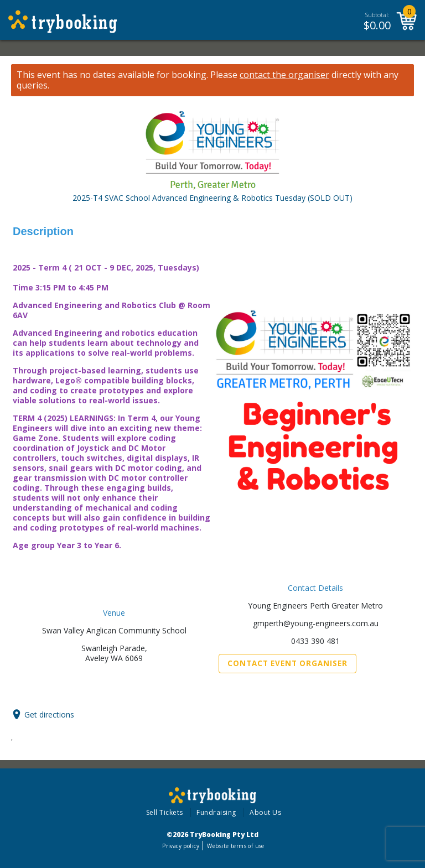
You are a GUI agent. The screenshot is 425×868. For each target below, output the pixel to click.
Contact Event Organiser (287, 663)
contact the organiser (284, 75)
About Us (265, 812)
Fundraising (216, 812)
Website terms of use (235, 846)
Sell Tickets (165, 812)
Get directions (49, 714)
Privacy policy (181, 846)
